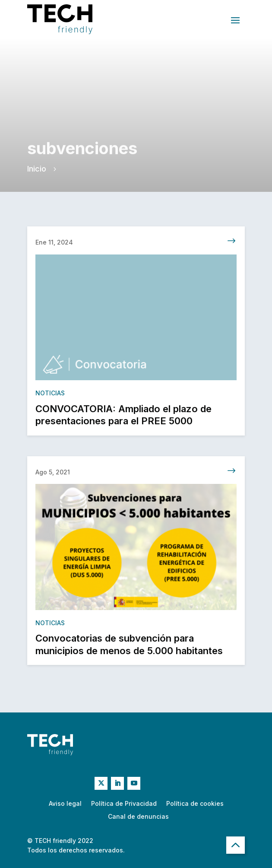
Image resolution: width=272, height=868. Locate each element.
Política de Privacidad (124, 804)
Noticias (50, 398)
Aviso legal (65, 804)
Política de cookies (195, 804)
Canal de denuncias (138, 817)
